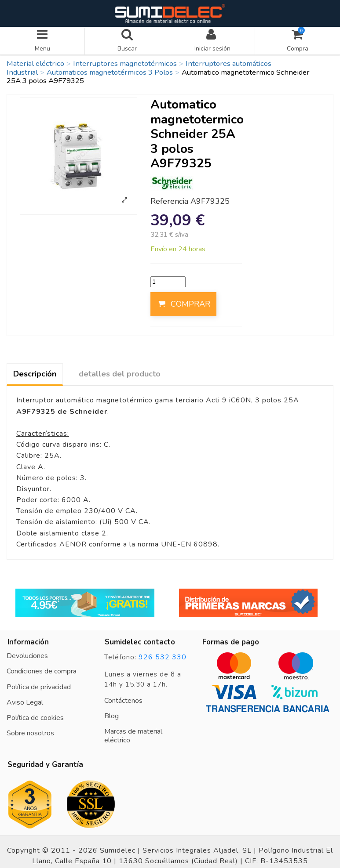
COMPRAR (183, 302)
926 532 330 (163, 655)
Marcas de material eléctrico (133, 734)
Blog (112, 714)
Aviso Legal (25, 700)
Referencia (169, 199)
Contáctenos (123, 698)
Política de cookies (35, 716)
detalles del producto (120, 372)
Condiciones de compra (42, 669)
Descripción (35, 372)
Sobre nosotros (30, 731)
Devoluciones (27, 654)
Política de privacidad (39, 684)
